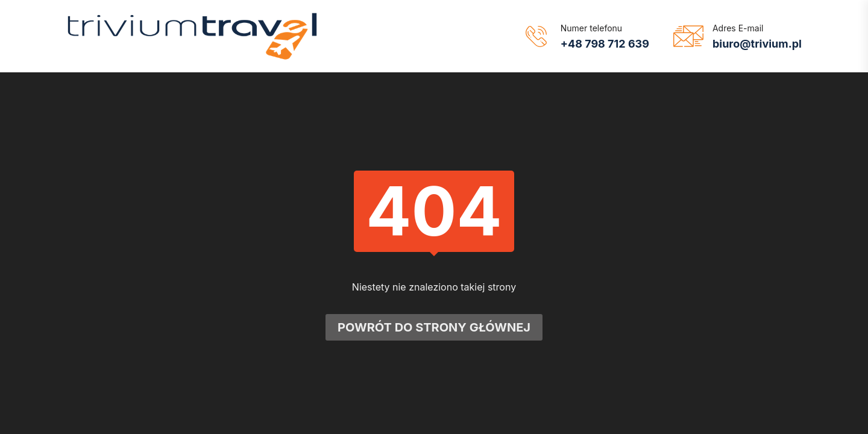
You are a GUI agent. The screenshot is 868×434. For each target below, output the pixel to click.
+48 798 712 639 (605, 44)
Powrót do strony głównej (434, 329)
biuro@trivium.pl (757, 44)
